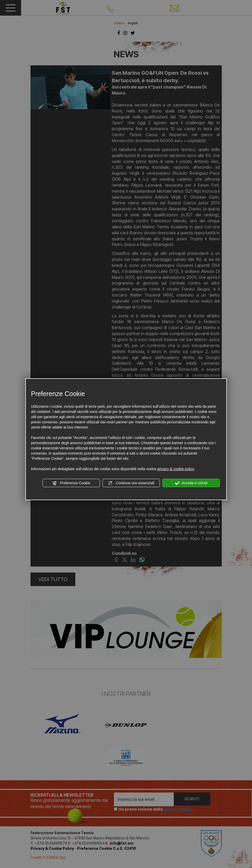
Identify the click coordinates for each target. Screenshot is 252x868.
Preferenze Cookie (71, 483)
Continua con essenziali (131, 483)
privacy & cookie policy (176, 469)
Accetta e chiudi (191, 483)
